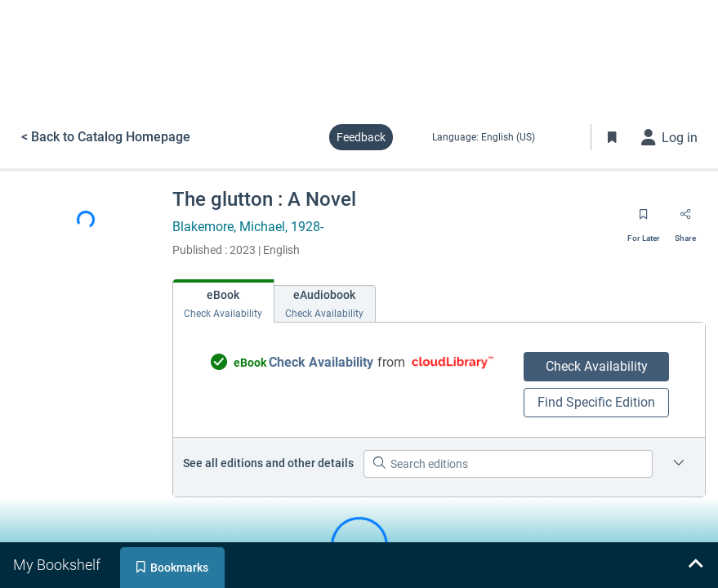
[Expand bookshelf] (695, 565)
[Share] (685, 220)
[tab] (223, 301)
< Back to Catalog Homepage (106, 137)
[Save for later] (644, 220)
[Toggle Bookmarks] (613, 137)
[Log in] (670, 137)
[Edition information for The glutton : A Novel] (679, 464)
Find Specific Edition (596, 402)
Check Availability (597, 366)
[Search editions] (508, 464)
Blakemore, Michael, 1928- (248, 227)
